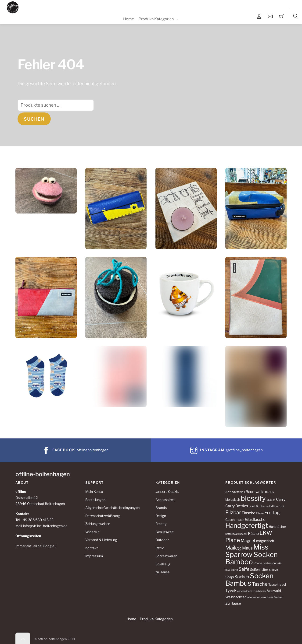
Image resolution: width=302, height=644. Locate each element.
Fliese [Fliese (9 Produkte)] (260, 513)
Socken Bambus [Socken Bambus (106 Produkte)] (249, 579)
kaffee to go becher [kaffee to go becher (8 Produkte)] (236, 534)
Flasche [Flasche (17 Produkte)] (248, 513)
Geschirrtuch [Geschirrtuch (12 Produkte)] (235, 520)
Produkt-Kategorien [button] (156, 619)
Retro (160, 548)
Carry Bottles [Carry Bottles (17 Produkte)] (237, 506)
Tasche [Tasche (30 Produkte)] (260, 584)
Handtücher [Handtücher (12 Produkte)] (277, 527)
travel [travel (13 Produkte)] (282, 584)
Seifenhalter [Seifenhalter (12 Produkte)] (259, 570)
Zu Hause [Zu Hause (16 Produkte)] (233, 603)
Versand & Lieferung (101, 540)
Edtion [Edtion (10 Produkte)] (274, 506)
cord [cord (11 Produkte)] (252, 506)
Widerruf (92, 532)
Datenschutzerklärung (103, 516)
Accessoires (165, 500)
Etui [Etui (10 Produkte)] (281, 506)
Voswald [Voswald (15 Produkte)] (274, 591)
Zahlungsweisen (98, 524)
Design (161, 516)
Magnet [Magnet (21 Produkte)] (248, 541)
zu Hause (162, 572)
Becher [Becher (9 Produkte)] (270, 492)
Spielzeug (163, 564)
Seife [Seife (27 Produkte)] (244, 569)
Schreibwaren (166, 556)
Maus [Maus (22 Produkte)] (247, 548)
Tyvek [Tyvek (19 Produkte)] (231, 591)
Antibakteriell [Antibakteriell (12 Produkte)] (235, 492)
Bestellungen (95, 500)
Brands (161, 508)
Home (129, 19)
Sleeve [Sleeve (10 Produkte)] (273, 570)
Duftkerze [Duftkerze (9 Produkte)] (262, 506)
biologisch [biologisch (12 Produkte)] (233, 500)
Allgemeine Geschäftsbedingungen (112, 508)
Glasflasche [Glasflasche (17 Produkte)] (255, 520)
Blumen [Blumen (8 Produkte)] (271, 500)
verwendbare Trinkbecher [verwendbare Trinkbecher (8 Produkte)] (252, 591)
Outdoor (162, 540)
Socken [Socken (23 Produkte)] (242, 577)
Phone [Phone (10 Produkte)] (258, 563)
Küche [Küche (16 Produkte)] (253, 534)
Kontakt (92, 548)
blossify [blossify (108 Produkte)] (253, 498)
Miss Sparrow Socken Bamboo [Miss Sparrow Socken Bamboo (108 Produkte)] (252, 555)
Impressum (94, 556)
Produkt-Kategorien (159, 19)
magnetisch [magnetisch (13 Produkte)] (265, 541)
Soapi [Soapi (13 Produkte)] (230, 577)
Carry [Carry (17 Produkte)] (281, 499)
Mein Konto (94, 492)
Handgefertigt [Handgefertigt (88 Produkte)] (247, 525)
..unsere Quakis (167, 492)
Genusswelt (165, 532)
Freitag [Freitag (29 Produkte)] (272, 513)
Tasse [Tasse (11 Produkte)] (272, 585)
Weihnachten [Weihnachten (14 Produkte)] (236, 597)
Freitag (161, 524)
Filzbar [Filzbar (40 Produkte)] (233, 512)
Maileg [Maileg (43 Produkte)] (233, 548)
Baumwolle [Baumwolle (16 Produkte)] (255, 492)
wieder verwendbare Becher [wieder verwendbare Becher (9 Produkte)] (265, 597)
